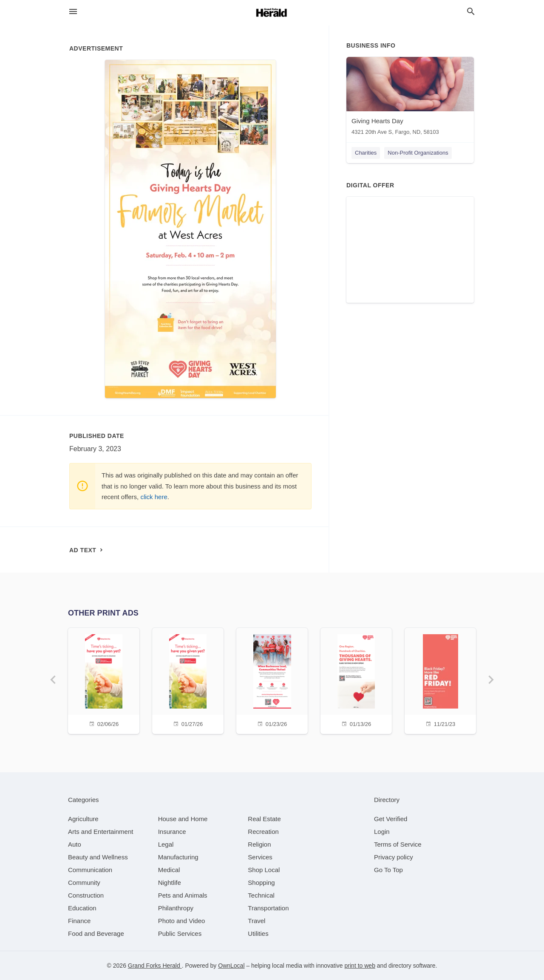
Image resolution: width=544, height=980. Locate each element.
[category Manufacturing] (178, 857)
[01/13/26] (356, 680)
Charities (366, 153)
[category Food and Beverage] (96, 933)
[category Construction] (86, 895)
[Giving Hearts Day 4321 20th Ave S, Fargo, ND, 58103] (410, 98)
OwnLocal (231, 966)
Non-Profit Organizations (418, 153)
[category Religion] (259, 844)
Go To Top (388, 870)
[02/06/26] (104, 680)
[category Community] (84, 883)
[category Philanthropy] (176, 908)
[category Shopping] (261, 883)
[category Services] (260, 857)
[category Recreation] (263, 832)
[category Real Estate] (264, 819)
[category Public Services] (180, 933)
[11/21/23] (440, 680)
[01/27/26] (188, 680)
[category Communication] (90, 870)
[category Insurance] (172, 832)
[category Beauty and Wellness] (98, 857)
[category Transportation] (268, 908)
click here (154, 497)
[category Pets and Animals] (183, 895)
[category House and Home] (183, 819)
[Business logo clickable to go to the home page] (272, 13)
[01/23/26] (272, 680)
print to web (360, 966)
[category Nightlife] (170, 883)
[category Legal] (166, 844)
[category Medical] (169, 870)
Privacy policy (394, 857)
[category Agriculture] (83, 819)
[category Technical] (261, 895)
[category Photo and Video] (182, 921)
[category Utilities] (258, 933)
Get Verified (391, 819)
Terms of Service (398, 844)
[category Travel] (256, 921)
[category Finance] (79, 921)
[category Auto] (75, 844)
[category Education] (82, 908)
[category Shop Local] (264, 870)
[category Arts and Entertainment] (101, 832)
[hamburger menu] (73, 12)
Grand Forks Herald (155, 966)
